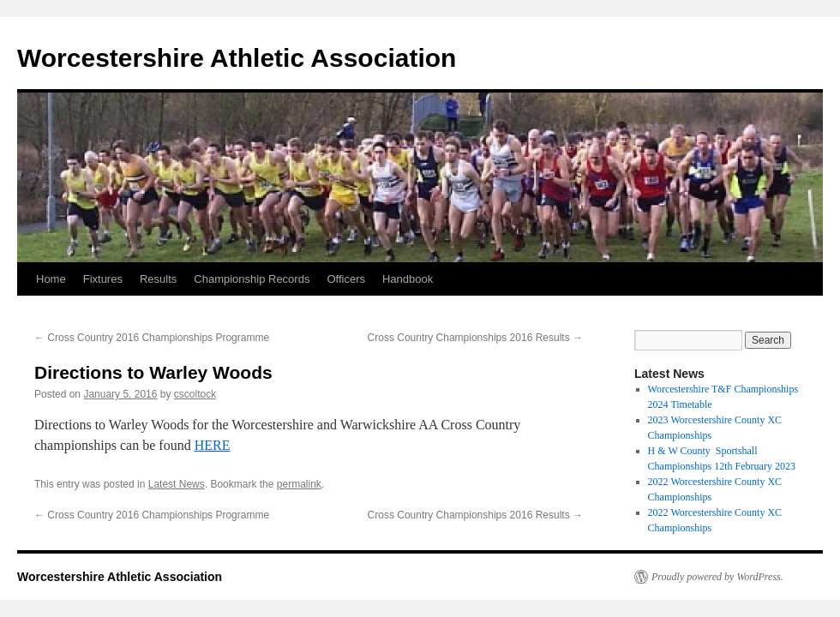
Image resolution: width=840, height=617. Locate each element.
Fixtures (103, 279)
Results (158, 279)
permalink (299, 484)
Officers (346, 279)
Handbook (408, 279)
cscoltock (195, 394)
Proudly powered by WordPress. (717, 577)
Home (51, 279)
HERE (213, 445)
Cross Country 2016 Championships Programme (152, 338)
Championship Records (252, 279)
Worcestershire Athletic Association (237, 58)
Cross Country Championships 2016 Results (475, 338)
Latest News (177, 484)
